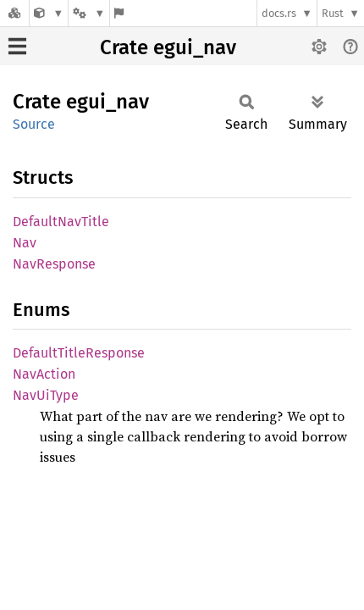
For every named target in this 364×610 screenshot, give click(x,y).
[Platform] (89, 13)
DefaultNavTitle (61, 222)
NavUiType (46, 395)
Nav (25, 243)
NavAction (44, 374)
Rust (333, 13)
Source (34, 124)
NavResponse (54, 264)
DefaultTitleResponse (79, 353)
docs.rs (279, 13)
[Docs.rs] (14, 13)
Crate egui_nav (168, 47)
